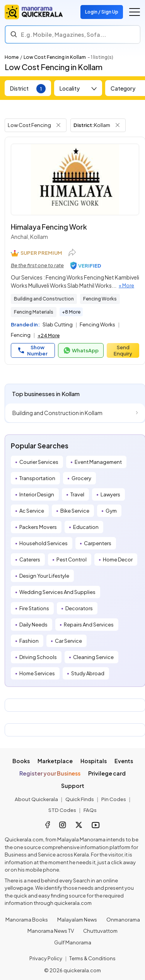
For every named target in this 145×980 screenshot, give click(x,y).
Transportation (37, 478)
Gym (111, 511)
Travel (77, 494)
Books (21, 761)
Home (12, 57)
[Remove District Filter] (118, 125)
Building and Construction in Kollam (57, 413)
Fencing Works (100, 299)
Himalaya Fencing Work (49, 227)
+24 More (49, 336)
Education (86, 527)
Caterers (30, 560)
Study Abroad (88, 673)
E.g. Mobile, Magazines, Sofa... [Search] (63, 34)
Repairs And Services (89, 625)
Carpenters (98, 543)
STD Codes (62, 810)
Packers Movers (38, 527)
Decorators (79, 608)
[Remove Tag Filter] (58, 125)
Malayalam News (77, 920)
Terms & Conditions (92, 958)
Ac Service (32, 511)
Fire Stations (34, 608)
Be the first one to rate (37, 265)
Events (124, 761)
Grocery (81, 478)
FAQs (90, 810)
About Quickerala (36, 799)
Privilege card (107, 773)
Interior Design (37, 494)
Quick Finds (80, 799)
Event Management (98, 462)
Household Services (43, 543)
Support (73, 786)
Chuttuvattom (100, 931)
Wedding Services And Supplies (57, 592)
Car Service (68, 641)
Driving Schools (38, 657)
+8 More (71, 312)
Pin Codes (114, 799)
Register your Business (50, 773)
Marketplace (55, 761)
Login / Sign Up (102, 12)
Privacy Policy (46, 958)
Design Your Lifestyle (44, 576)
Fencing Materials (34, 312)
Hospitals (94, 761)
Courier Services (39, 462)
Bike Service (75, 511)
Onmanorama (123, 920)
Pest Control (72, 560)
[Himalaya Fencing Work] (75, 179)
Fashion (29, 641)
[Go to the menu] (135, 12)
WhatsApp (81, 350)
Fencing (21, 335)
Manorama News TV (51, 931)
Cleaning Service (93, 657)
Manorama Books (27, 920)
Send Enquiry (123, 350)
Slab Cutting (58, 324)
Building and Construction (44, 299)
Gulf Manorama (73, 942)
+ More (126, 286)
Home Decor (118, 560)
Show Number (33, 350)
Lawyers (110, 494)
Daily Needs (33, 625)
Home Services (37, 673)
